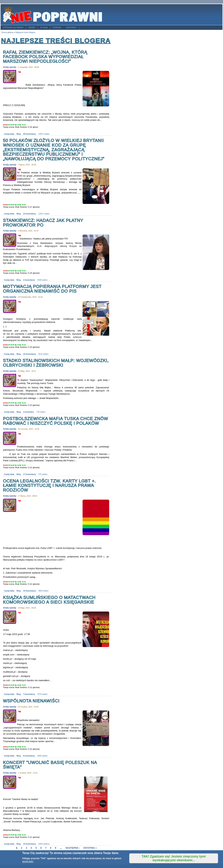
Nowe (32, 28)
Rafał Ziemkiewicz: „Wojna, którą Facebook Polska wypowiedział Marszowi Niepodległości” (45, 57)
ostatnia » (90, 848)
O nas (44, 28)
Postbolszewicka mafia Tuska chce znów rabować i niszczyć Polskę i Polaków (56, 421)
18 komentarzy (30, 354)
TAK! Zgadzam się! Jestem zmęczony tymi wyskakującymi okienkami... (174, 858)
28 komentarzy (30, 134)
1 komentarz (28, 412)
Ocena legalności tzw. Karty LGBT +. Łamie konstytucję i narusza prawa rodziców (49, 485)
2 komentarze (29, 280)
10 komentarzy (30, 591)
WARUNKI (28, 862)
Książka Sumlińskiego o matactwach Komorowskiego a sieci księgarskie (49, 600)
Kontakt (71, 28)
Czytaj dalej (9, 134)
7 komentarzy (29, 694)
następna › (73, 848)
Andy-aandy (10, 67)
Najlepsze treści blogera (25, 32)
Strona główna (13, 28)
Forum (57, 28)
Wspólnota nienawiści (31, 701)
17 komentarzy (30, 474)
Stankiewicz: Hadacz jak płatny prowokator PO (43, 223)
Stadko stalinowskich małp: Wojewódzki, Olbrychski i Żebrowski (56, 363)
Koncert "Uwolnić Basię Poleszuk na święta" (50, 765)
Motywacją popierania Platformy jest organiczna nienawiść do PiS (52, 289)
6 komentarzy (29, 756)
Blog (19, 134)
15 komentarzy (30, 214)
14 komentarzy (30, 844)
